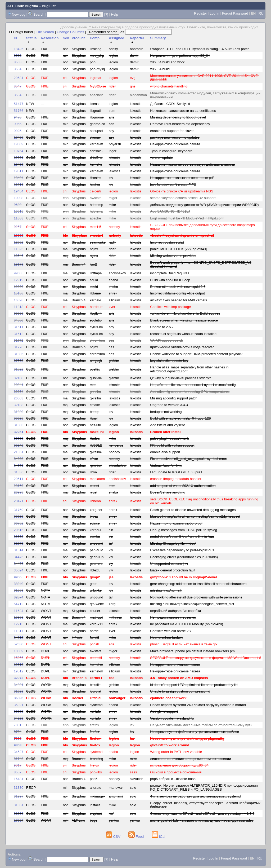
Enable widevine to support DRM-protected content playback (196, 354)
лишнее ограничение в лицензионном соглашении (190, 759)
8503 (18, 62)
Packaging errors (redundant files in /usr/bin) (184, 557)
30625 (19, 418)
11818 (19, 307)
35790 (19, 439)
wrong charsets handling (169, 86)
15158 (19, 293)
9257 (18, 227)
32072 (19, 678)
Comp (95, 38)
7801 (18, 725)
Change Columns (71, 32)
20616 (19, 530)
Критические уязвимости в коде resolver (182, 347)
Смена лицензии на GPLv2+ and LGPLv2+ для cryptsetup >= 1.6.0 (202, 814)
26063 (19, 398)
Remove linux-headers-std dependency (180, 124)
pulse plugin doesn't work (169, 439)
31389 (19, 590)
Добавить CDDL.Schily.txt (170, 104)
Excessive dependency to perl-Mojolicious (182, 550)
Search (39, 14)
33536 (19, 313)
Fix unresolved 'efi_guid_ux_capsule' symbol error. (188, 459)
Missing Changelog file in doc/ (173, 543)
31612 (19, 334)
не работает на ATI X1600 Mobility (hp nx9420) (186, 624)
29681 (19, 78)
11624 (19, 611)
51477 (19, 104)
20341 (19, 385)
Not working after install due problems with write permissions (196, 597)
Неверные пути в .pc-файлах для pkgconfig (187, 739)
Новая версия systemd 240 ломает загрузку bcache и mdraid (198, 705)
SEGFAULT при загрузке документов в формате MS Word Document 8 (205, 658)
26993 (19, 492)
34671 (19, 466)
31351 (19, 805)
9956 (18, 124)
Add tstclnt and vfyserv (167, 425)
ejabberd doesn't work (168, 698)
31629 (19, 691)
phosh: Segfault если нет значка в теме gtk (184, 644)
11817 (19, 631)
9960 (18, 273)
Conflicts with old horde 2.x (171, 631)
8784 (18, 732)
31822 (19, 369)
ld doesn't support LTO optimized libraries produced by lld (194, 685)
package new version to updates (175, 137)
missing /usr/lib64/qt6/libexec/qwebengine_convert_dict (192, 604)
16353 (19, 235)
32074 (19, 597)
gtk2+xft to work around (170, 745)
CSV (114, 837)
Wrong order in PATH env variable (176, 752)
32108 (19, 378)
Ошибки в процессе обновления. (176, 772)
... (261, 27)
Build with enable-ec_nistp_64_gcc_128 (180, 418)
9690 (18, 205)
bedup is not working (166, 412)
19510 (19, 665)
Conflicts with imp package (170, 307)
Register (200, 13)
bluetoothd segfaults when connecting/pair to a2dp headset (195, 516)
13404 (19, 178)
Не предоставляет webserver (173, 617)
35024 (19, 570)
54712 (19, 604)
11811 (19, 185)
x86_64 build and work (167, 62)
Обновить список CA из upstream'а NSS (182, 191)
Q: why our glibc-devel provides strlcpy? (180, 378)
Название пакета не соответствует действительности (193, 164)
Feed (137, 837)
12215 (19, 624)
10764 (19, 151)
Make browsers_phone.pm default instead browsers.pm (192, 651)
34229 (19, 718)
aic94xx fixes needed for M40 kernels (179, 300)
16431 (19, 779)
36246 (19, 445)
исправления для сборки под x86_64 (179, 765)
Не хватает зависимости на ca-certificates (183, 111)
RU (261, 13)
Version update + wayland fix (172, 718)
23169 (19, 486)
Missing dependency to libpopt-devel (178, 117)
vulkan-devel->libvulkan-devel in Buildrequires (185, 313)
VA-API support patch (166, 340)
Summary (158, 38)
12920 (19, 287)
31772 (19, 340)
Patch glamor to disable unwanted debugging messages (193, 510)
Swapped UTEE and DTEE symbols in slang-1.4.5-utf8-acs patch (200, 49)
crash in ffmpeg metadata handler (176, 479)
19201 (19, 158)
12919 (19, 280)
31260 (19, 814)
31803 (19, 425)
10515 (19, 211)
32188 (19, 405)
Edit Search (45, 32)
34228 (19, 459)
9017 (18, 765)
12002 (19, 242)
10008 (19, 198)
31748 (19, 759)
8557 (18, 772)
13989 (19, 617)
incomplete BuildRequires (170, 273)
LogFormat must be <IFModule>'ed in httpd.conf (187, 218)
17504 (19, 820)
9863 (18, 745)
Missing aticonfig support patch (174, 398)
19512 (19, 671)
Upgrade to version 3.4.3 (169, 405)
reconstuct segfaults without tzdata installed (183, 334)
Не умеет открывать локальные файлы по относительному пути (201, 725)
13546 (19, 256)
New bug (19, 14)
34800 (19, 320)
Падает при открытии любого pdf (176, 523)
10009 (19, 651)
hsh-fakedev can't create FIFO (173, 185)
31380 (19, 412)
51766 (19, 111)
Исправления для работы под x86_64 (180, 56)
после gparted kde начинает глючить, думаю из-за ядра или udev (202, 820)
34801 (19, 685)
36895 (19, 698)
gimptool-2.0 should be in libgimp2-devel (183, 577)
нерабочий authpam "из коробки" (176, 611)
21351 (19, 452)
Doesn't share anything (168, 492)
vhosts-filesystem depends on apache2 (182, 235)
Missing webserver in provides (173, 256)
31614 (19, 550)
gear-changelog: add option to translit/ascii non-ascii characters (198, 584)
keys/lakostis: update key (169, 361)
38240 (19, 584)
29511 (19, 479)
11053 (19, 218)
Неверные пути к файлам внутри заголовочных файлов (195, 732)
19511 (19, 171)
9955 (18, 577)
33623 (19, 516)
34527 (19, 752)
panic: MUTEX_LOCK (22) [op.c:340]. (179, 249)
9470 (18, 117)
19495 (19, 164)
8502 (18, 56)
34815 (19, 638)
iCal (159, 837)
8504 (18, 69)
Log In (214, 13)
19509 (19, 144)
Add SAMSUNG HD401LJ (170, 211)
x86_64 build (160, 69)
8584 (18, 95)
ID (15, 38)
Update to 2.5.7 (162, 327)
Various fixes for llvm (166, 466)
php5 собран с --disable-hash (173, 779)
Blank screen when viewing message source (184, 320)
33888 (19, 711)
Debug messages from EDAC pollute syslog (184, 530)
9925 (18, 131)
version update (161, 158)
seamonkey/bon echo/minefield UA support (183, 198)
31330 (19, 788)
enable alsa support (165, 452)
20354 (19, 392)
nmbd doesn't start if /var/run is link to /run (182, 537)
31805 (19, 354)
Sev (66, 38)
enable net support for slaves (172, 131)
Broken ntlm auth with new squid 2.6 (178, 287)
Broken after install (166, 432)
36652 (19, 537)
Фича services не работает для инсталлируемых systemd (195, 796)
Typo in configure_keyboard (171, 151)
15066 (19, 658)
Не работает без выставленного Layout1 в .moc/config (193, 385)
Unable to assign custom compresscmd (180, 691)
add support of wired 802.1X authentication (183, 486)
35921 (19, 705)
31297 (19, 796)
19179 (19, 264)
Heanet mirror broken (166, 638)
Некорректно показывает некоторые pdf (182, 178)
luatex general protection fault (173, 570)
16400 (19, 137)
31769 (19, 510)
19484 (19, 191)
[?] (106, 14)
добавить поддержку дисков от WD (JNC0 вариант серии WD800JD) (204, 205)
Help (114, 14)
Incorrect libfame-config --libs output (177, 293)
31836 (19, 472)
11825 (19, 249)
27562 (19, 361)
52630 (19, 644)
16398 (19, 300)
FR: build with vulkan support (172, 445)
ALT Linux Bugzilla (23, 6)
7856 (18, 739)
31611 (19, 327)
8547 (18, 86)
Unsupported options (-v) (169, 564)
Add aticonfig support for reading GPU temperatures (190, 392)
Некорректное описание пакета (175, 144)
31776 (19, 347)
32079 (19, 543)
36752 (19, 523)
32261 (19, 432)
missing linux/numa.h (166, 590)
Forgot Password (235, 13)
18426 (19, 49)
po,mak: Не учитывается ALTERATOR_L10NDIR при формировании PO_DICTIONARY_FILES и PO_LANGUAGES (204, 787)
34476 (19, 564)
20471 (19, 501)
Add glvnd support (164, 711)
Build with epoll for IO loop (170, 280)
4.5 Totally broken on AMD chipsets (179, 678)
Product (78, 38)
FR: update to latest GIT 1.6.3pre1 (176, 472)
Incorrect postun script (167, 242)
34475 (19, 557)
